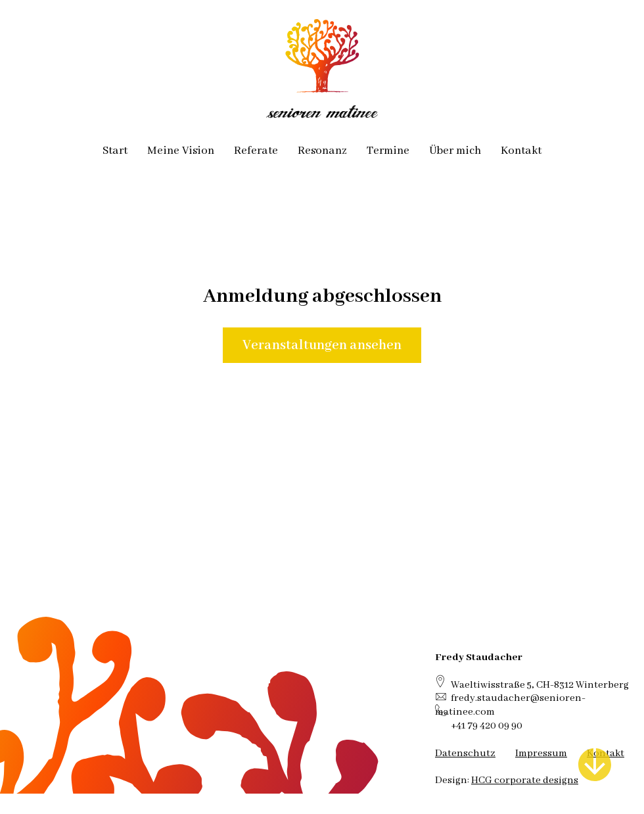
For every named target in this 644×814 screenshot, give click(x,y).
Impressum (541, 753)
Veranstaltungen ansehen (322, 345)
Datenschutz (465, 753)
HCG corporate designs (525, 780)
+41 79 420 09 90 (487, 726)
